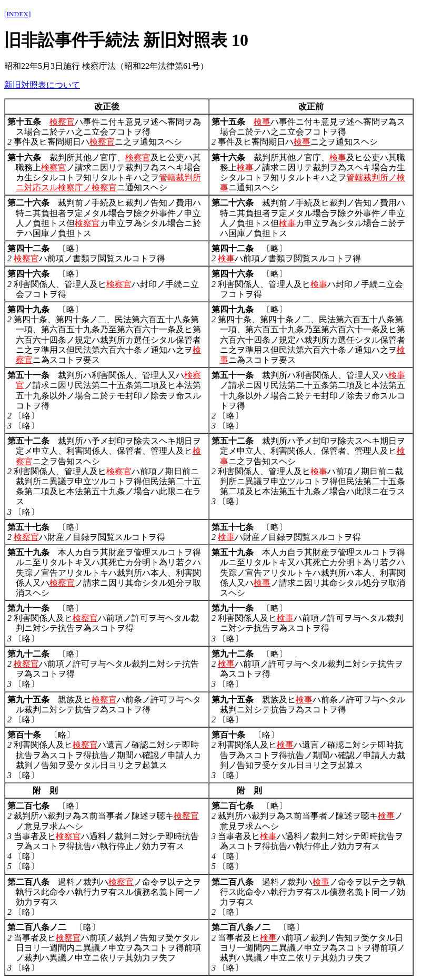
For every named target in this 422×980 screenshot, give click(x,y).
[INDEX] (17, 14)
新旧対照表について (42, 85)
